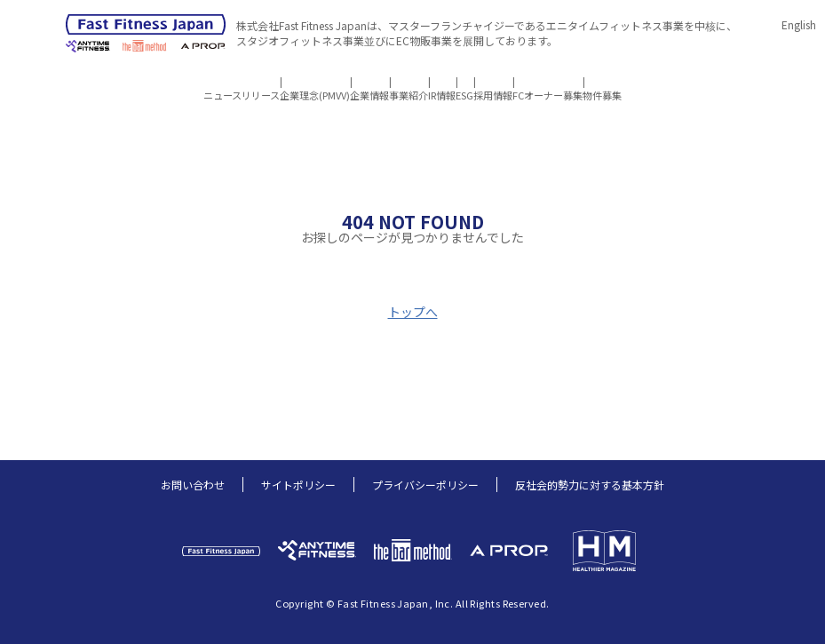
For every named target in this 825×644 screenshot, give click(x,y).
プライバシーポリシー (425, 485)
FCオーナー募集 (629, 82)
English (799, 24)
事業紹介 (381, 82)
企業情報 (315, 82)
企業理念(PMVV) (233, 82)
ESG (492, 82)
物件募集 (711, 82)
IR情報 (442, 82)
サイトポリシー (298, 485)
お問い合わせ (193, 485)
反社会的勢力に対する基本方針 (590, 485)
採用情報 (547, 82)
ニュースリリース (132, 82)
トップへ (413, 312)
